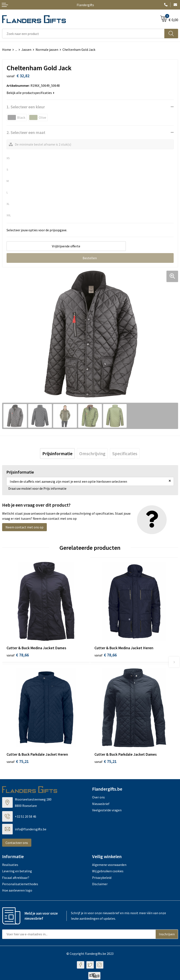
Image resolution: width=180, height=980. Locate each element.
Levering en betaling (17, 872)
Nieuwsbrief (101, 804)
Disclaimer (100, 885)
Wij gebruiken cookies (108, 872)
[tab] (57, 453)
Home (7, 50)
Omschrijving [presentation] (92, 453)
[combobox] (83, 34)
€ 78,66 (18, 655)
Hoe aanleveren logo (17, 891)
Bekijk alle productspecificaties (30, 93)
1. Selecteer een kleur (26, 107)
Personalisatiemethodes (20, 885)
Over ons (98, 798)
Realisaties (10, 865)
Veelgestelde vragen (107, 811)
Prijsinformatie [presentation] (57, 453)
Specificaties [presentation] (125, 453)
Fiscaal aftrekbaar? (16, 878)
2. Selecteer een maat (26, 132)
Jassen (26, 50)
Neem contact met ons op (24, 527)
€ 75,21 (18, 762)
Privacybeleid (102, 878)
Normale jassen (47, 50)
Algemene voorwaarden (109, 865)
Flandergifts (85, 5)
